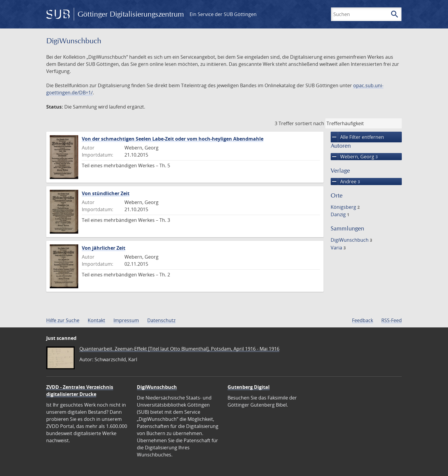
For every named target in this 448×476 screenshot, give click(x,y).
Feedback (363, 320)
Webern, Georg (354, 157)
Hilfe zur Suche (63, 320)
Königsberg (345, 207)
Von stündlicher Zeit (106, 193)
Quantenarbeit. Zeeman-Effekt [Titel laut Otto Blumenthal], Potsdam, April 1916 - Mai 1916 (179, 349)
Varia (338, 248)
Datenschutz (161, 320)
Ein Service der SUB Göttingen (223, 14)
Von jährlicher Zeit (104, 248)
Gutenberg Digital (249, 387)
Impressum (126, 320)
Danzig (340, 214)
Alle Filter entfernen (357, 137)
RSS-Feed (392, 320)
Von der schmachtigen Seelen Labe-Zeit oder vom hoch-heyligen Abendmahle (173, 139)
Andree (345, 182)
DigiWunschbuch (351, 240)
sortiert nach (310, 123)
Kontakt (96, 320)
